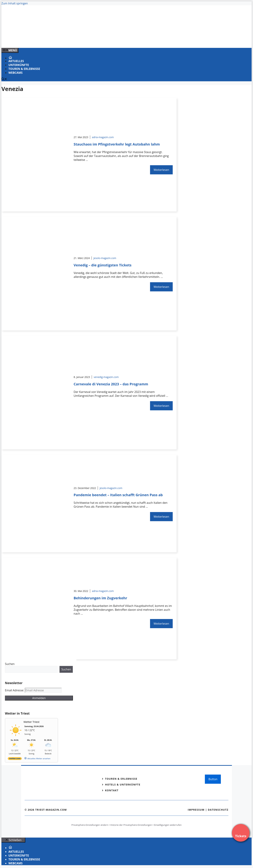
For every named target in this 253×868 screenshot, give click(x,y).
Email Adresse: (15, 690)
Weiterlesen (161, 170)
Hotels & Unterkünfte (123, 785)
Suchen (10, 664)
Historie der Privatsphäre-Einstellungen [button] (131, 825)
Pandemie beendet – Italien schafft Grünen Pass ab (118, 495)
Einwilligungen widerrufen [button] (168, 825)
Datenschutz (218, 810)
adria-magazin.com (103, 137)
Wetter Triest (32, 722)
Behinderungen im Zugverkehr (100, 598)
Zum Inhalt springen (15, 3)
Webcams (15, 73)
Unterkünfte (19, 65)
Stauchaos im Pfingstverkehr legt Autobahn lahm (117, 144)
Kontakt (112, 790)
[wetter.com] (15, 759)
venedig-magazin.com (106, 377)
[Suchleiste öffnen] (4, 79)
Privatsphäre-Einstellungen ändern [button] (90, 825)
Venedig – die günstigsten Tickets (103, 265)
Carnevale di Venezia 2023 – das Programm (111, 384)
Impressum (196, 810)
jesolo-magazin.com (105, 258)
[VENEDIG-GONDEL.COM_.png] (72, 41)
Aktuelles (16, 61)
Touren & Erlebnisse (24, 69)
